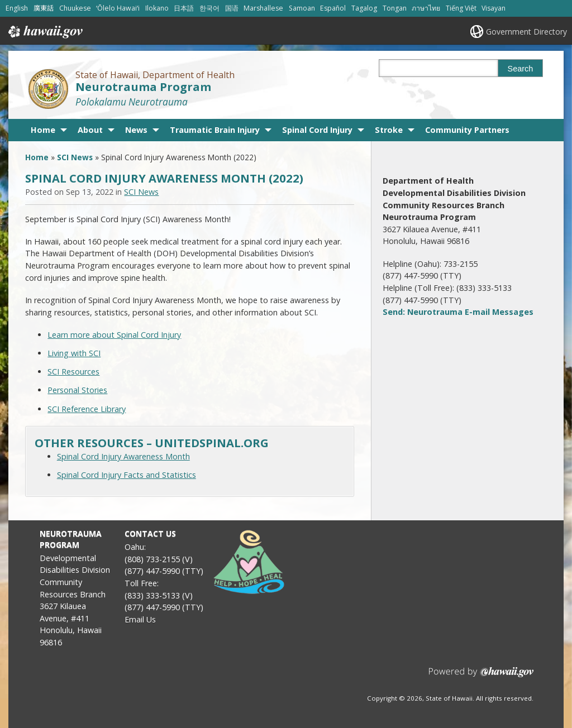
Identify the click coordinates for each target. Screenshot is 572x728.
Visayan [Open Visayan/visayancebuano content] (494, 8)
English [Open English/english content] (17, 8)
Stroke (389, 130)
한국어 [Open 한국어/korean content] (209, 8)
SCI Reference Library (87, 409)
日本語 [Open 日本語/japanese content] (184, 8)
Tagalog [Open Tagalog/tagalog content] (364, 8)
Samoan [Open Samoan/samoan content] (302, 8)
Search (521, 69)
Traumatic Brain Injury (215, 130)
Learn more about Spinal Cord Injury (114, 335)
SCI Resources (73, 372)
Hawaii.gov (44, 32)
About (90, 130)
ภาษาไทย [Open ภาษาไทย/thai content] (426, 8)
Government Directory (526, 32)
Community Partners (467, 130)
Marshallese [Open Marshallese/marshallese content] (263, 8)
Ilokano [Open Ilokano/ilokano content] (157, 8)
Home (43, 130)
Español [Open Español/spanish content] (333, 8)
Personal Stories (77, 390)
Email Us (140, 619)
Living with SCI (74, 353)
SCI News (75, 157)
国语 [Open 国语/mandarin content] (232, 8)
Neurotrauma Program (143, 87)
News (136, 130)
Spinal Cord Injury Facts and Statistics (127, 475)
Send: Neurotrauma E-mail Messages (458, 312)
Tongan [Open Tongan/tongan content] (395, 8)
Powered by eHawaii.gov (481, 676)
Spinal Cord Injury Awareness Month (123, 456)
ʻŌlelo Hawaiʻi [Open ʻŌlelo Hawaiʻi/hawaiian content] (118, 8)
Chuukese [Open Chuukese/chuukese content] (75, 8)
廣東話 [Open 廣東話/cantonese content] (44, 8)
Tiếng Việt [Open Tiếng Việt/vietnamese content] (461, 8)
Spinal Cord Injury (317, 130)
